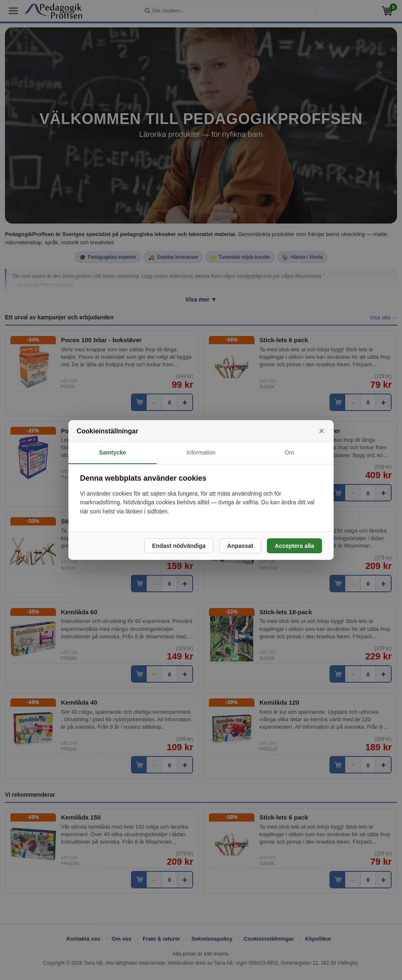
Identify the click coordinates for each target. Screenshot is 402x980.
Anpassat (240, 546)
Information (201, 452)
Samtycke (113, 452)
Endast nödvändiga (179, 546)
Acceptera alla (294, 546)
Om (289, 452)
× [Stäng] (322, 431)
